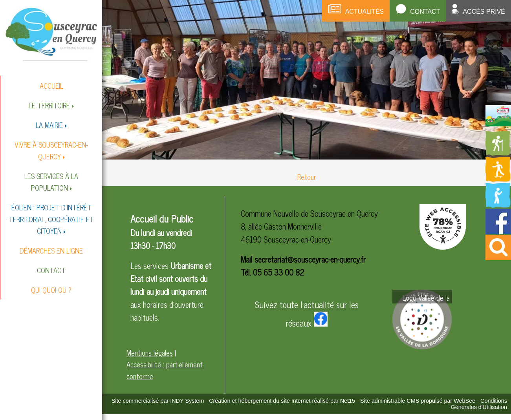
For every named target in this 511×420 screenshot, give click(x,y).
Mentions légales (150, 352)
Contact (425, 12)
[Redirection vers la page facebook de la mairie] (498, 231)
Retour (307, 177)
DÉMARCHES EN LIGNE (51, 250)
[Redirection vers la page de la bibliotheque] (498, 205)
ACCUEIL (51, 86)
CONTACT (51, 270)
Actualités (365, 12)
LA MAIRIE (49, 125)
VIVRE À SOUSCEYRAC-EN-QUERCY (51, 150)
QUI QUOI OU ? (51, 290)
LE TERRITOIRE (49, 105)
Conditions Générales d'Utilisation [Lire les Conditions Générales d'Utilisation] (479, 404)
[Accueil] (51, 34)
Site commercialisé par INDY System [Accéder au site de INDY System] (158, 401)
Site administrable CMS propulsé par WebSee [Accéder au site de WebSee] (418, 401)
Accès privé (484, 12)
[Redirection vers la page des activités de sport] (498, 179)
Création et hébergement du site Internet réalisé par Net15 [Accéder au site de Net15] (282, 401)
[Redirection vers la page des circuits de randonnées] (498, 153)
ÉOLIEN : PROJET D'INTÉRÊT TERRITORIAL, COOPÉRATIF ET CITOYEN (51, 219)
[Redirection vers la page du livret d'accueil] (498, 123)
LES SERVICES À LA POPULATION (51, 182)
